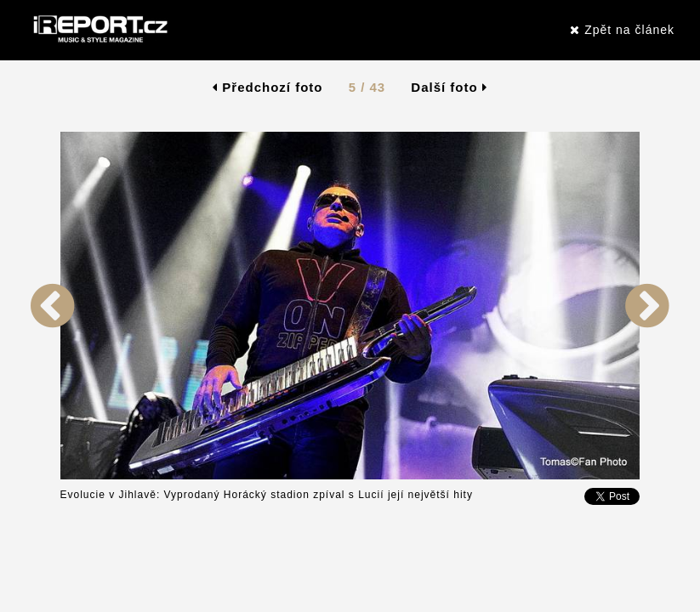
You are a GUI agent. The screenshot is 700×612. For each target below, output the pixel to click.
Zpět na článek (622, 30)
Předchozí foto (267, 87)
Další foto (449, 87)
